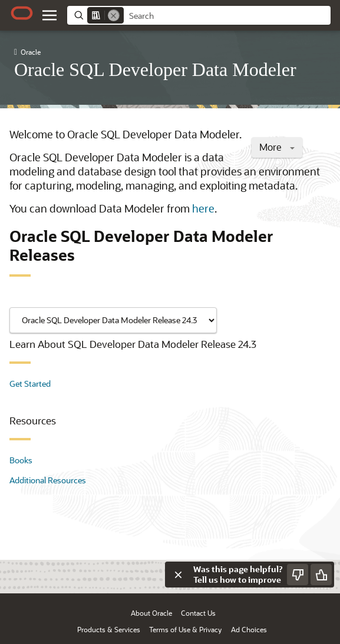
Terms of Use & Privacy (185, 629)
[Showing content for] (113, 320)
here (203, 208)
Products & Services (109, 629)
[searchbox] (227, 16)
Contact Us (198, 613)
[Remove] (114, 15)
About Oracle (151, 613)
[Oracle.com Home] (22, 13)
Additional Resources (48, 480)
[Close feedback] (178, 575)
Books (21, 460)
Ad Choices (249, 629)
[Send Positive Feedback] (321, 575)
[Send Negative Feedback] (298, 575)
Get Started (30, 384)
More (277, 147)
